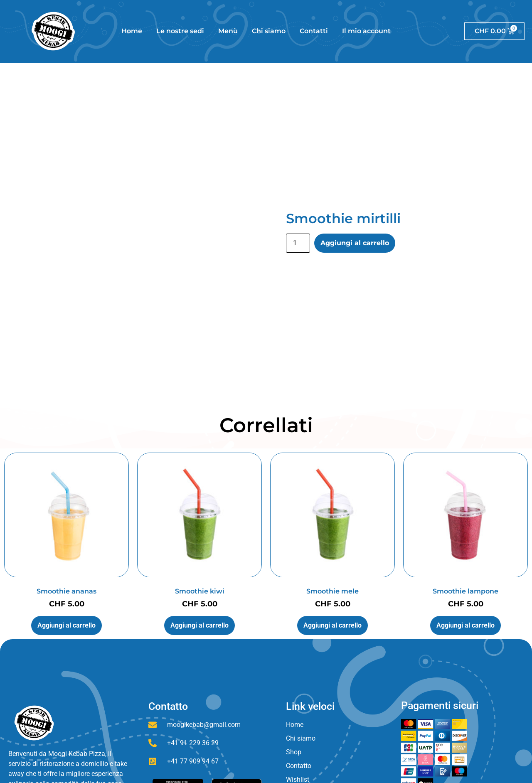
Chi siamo (269, 31)
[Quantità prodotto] (298, 243)
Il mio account (366, 31)
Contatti (314, 31)
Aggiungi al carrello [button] (66, 625)
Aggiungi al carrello (355, 243)
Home (132, 31)
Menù (228, 31)
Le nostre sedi (180, 31)
